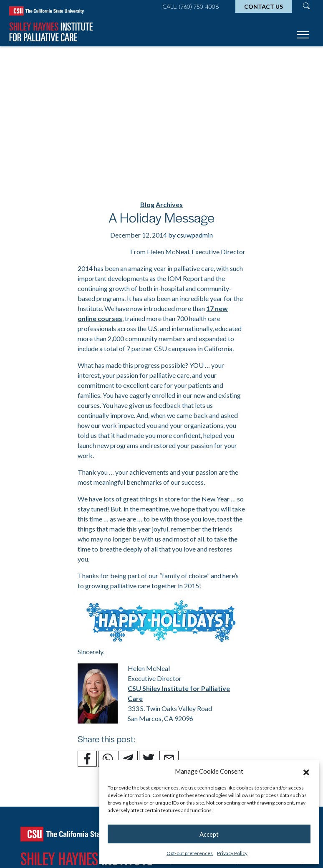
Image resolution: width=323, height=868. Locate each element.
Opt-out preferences (190, 853)
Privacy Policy (232, 853)
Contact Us (264, 6)
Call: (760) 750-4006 (191, 6)
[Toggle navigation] (303, 36)
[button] (306, 771)
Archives (169, 204)
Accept (209, 834)
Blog (147, 204)
